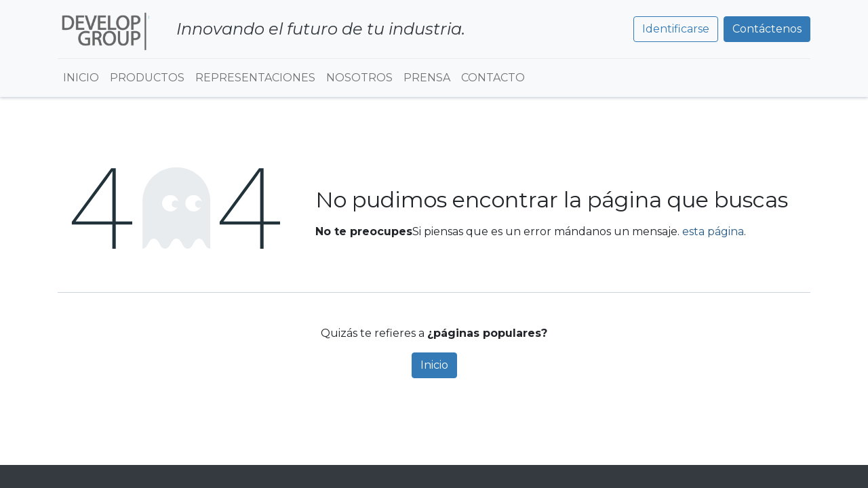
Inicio (434, 365)
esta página (713, 231)
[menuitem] (81, 78)
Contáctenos (767, 29)
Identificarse (676, 29)
